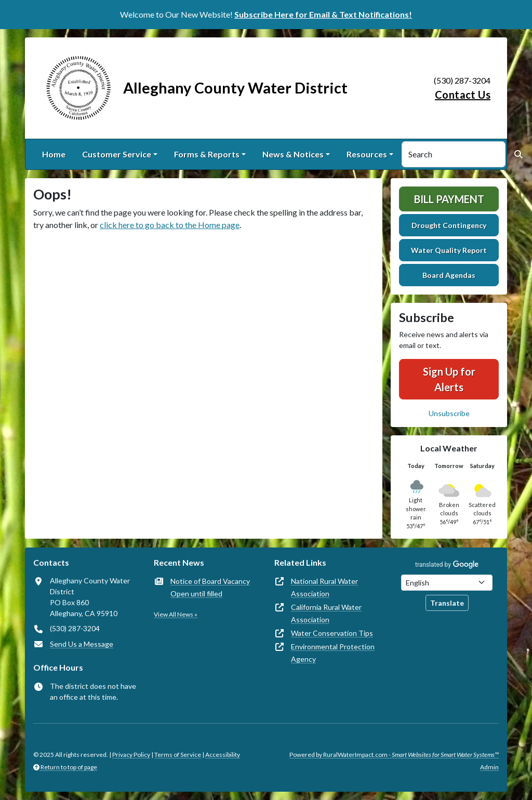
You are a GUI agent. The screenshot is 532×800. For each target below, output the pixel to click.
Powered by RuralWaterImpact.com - (394, 755)
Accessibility (223, 755)
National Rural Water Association (324, 587)
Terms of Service (178, 755)
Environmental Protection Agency (333, 653)
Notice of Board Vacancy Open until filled (210, 587)
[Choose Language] (447, 583)
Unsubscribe (449, 413)
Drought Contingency (449, 225)
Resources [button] (367, 154)
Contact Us (463, 95)
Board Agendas (449, 275)
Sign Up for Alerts (449, 379)
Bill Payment (449, 199)
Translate (447, 603)
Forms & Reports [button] (207, 154)
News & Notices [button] (293, 154)
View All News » (176, 614)
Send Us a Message (82, 644)
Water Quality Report (449, 250)
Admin (489, 767)
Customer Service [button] (117, 154)
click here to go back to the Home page (170, 225)
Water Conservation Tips (332, 633)
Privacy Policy (131, 755)
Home (54, 154)
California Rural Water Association (326, 613)
